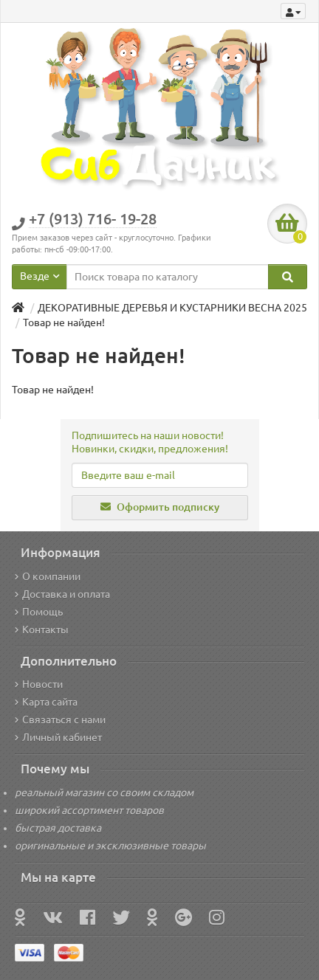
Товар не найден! (64, 322)
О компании (48, 576)
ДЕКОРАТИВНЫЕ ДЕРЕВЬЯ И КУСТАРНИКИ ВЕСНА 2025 (172, 308)
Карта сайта (46, 702)
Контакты (42, 629)
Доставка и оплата (62, 594)
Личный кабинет (58, 737)
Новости (39, 684)
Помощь (39, 612)
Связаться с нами (60, 720)
